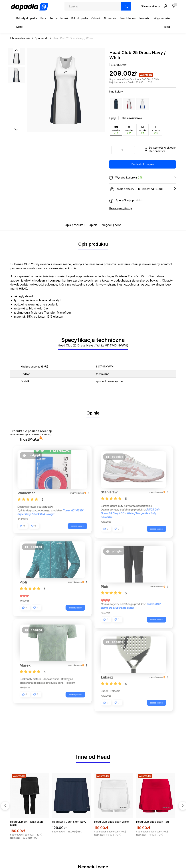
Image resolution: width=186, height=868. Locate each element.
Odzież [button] (96, 18)
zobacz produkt (75, 525)
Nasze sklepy (150, 6)
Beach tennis (128, 18)
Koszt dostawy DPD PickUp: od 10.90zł (142, 189)
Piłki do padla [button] (79, 18)
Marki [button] (20, 27)
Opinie (93, 225)
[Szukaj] (126, 6)
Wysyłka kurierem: (142, 178)
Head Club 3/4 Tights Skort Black (27, 819)
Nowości (145, 18)
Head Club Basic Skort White (112, 818)
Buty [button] (43, 18)
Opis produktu (75, 225)
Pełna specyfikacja (121, 208)
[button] (33, 456)
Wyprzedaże (162, 18)
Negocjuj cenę (112, 225)
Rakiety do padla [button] (27, 18)
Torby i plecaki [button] (59, 18)
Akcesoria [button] (110, 18)
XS (116, 130)
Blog (167, 27)
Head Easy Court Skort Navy (69, 818)
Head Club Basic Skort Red (152, 818)
